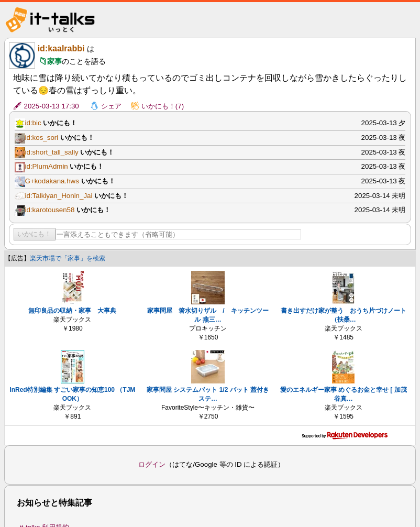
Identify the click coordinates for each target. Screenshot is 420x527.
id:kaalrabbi (61, 48)
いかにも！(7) (163, 106)
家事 (54, 61)
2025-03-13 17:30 (52, 106)
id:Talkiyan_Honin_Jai (59, 196)
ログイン (152, 464)
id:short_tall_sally (52, 152)
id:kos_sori (42, 138)
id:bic (33, 123)
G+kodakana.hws (52, 181)
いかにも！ (34, 234)
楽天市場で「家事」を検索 (68, 258)
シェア (111, 106)
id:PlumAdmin (47, 166)
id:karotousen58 (50, 210)
